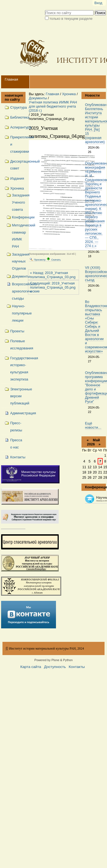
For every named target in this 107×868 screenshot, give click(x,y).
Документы (38, 98)
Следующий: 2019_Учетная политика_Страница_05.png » (53, 287)
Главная (11, 79)
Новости (92, 95)
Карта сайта (31, 667)
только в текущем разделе (71, 19)
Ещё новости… (93, 425)
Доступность (55, 667)
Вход (98, 3)
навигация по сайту (13, 97)
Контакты (77, 667)
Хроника (69, 94)
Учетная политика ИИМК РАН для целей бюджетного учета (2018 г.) (53, 106)
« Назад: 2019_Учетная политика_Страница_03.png (53, 275)
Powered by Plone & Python (53, 660)
